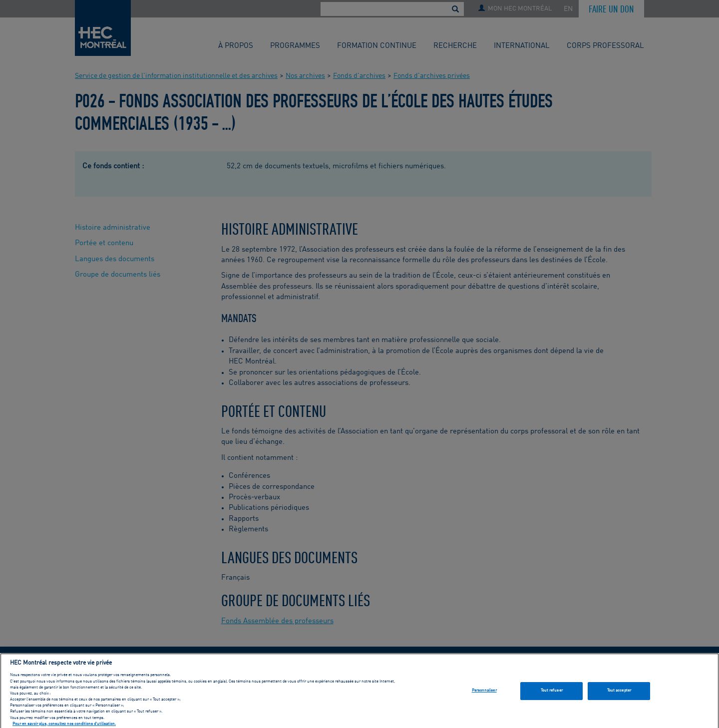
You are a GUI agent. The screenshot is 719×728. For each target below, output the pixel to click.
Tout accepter (619, 693)
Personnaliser (484, 693)
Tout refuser (552, 693)
